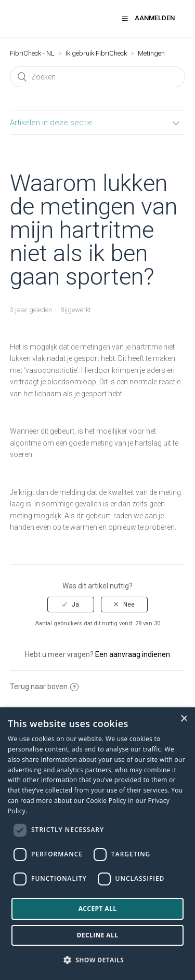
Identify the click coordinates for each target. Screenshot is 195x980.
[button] (125, 18)
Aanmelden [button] (155, 18)
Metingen (151, 53)
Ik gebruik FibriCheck (96, 53)
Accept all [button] (98, 909)
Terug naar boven (44, 687)
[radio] (71, 605)
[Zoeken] (98, 77)
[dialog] (97, 844)
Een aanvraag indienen (133, 654)
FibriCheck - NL (32, 53)
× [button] (184, 719)
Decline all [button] (98, 935)
